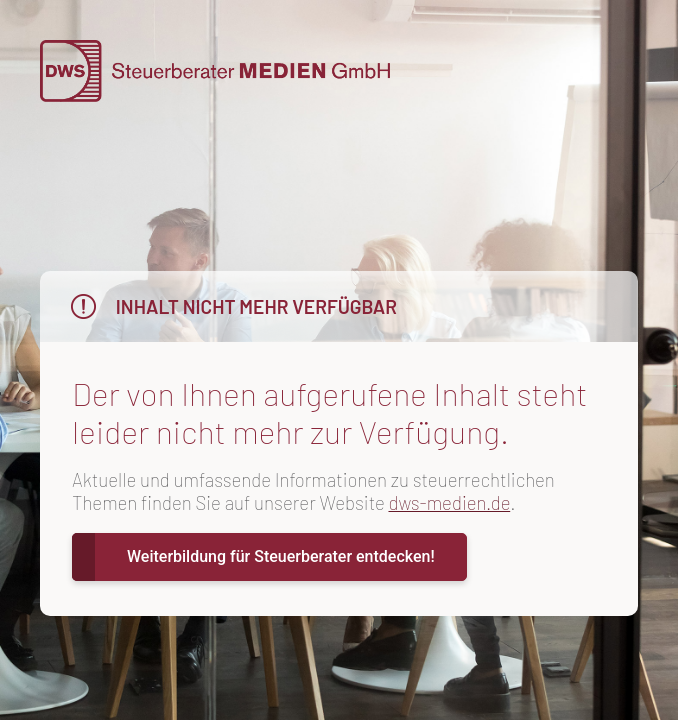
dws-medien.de (449, 502)
